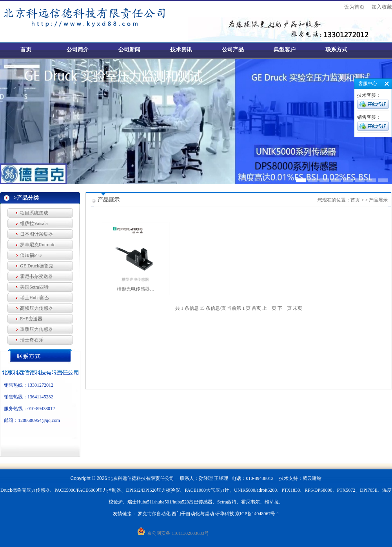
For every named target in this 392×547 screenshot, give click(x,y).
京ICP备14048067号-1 (257, 514)
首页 (26, 50)
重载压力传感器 (36, 329)
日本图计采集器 (36, 234)
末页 (298, 308)
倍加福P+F (31, 255)
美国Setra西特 (34, 287)
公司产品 (233, 50)
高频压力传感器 (36, 308)
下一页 (285, 308)
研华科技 (225, 514)
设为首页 (354, 7)
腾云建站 (312, 478)
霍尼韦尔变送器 (36, 276)
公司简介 (78, 50)
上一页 (269, 308)
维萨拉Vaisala (34, 224)
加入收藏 (382, 7)
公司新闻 (129, 50)
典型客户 (285, 50)
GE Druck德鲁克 (37, 266)
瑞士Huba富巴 (34, 298)
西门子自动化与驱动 (193, 514)
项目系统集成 (34, 213)
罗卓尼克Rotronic (38, 245)
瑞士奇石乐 (32, 340)
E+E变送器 (31, 319)
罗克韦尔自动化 (154, 514)
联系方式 (336, 50)
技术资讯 (181, 50)
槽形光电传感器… (136, 289)
